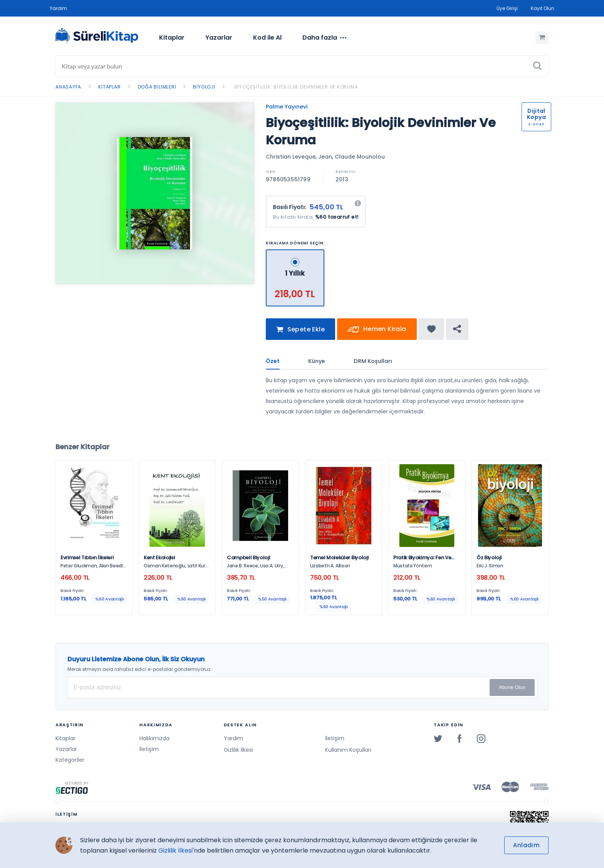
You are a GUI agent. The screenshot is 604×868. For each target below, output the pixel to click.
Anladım (526, 845)
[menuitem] (172, 38)
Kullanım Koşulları (348, 750)
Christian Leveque (291, 157)
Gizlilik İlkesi (238, 750)
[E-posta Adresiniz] (302, 687)
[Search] (302, 66)
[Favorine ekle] (432, 333)
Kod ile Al (267, 38)
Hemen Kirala (377, 334)
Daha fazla (324, 38)
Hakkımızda (154, 738)
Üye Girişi (507, 8)
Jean (325, 157)
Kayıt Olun (543, 8)
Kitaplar (172, 38)
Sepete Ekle (300, 334)
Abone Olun (512, 687)
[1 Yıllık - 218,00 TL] (295, 253)
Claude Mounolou (360, 157)
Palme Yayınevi (287, 107)
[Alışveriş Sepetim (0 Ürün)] (542, 38)
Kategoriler (70, 760)
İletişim (149, 749)
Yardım (58, 8)
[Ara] (537, 66)
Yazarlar (219, 38)
